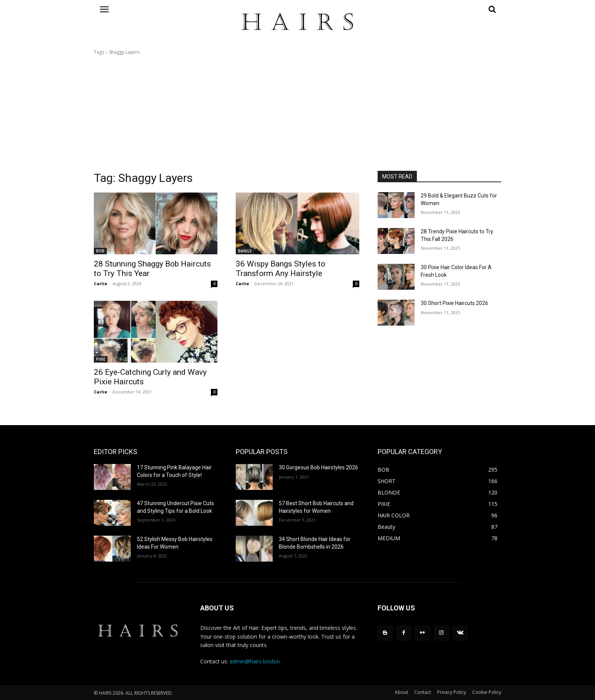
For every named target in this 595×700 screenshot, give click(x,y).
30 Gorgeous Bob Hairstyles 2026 (318, 467)
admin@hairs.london (255, 661)
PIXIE (101, 359)
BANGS (245, 251)
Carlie (101, 283)
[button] (439, 9)
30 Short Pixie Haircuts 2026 (454, 303)
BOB (100, 251)
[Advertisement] (297, 113)
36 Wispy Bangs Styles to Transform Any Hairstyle (281, 269)
